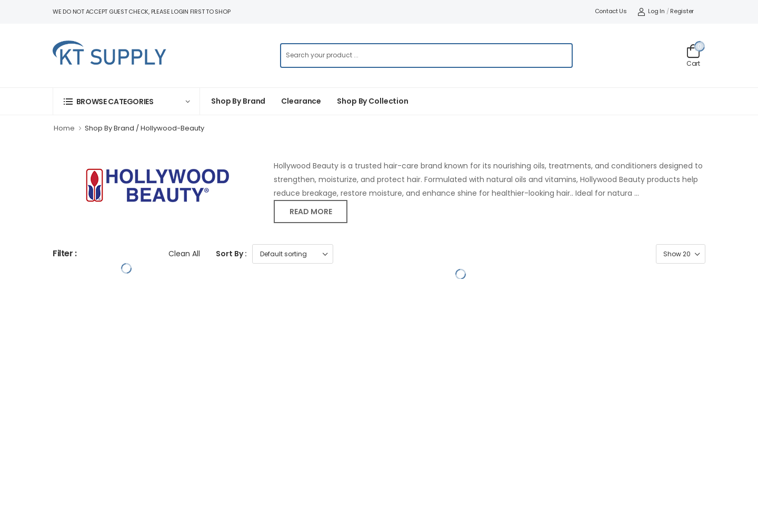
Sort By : (231, 254)
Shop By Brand (238, 101)
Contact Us (611, 11)
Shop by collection (373, 101)
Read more (311, 212)
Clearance (301, 101)
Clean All (184, 254)
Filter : (65, 254)
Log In (651, 11)
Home (64, 128)
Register (682, 11)
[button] (126, 101)
